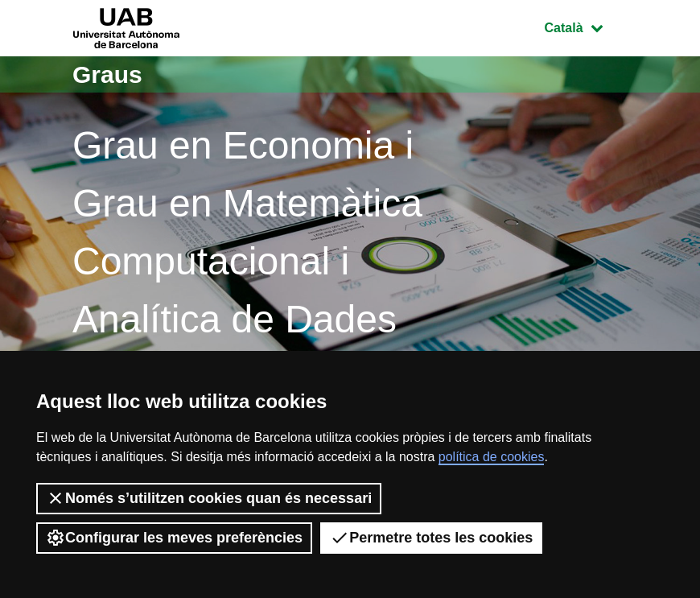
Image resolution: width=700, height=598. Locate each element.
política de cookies (492, 457)
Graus (107, 74)
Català (586, 26)
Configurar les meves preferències (174, 538)
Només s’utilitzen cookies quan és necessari (209, 498)
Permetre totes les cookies (431, 538)
